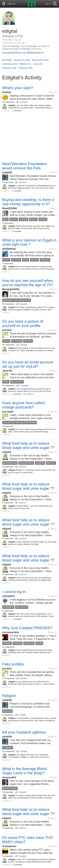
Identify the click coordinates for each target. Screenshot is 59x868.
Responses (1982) (40, 60)
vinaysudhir (9, 777)
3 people (23, 304)
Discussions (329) (22, 60)
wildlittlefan (9, 249)
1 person (23, 102)
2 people (22, 715)
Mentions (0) (25, 64)
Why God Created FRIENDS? (27, 628)
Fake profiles (13, 664)
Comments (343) (10, 64)
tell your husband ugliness (24, 732)
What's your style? (18, 88)
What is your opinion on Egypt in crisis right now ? (29, 242)
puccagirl (8, 412)
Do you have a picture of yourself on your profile (23, 323)
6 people (23, 678)
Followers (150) (9, 68)
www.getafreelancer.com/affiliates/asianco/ (23, 53)
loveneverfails (11, 632)
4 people (23, 345)
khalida (7, 92)
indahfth (7, 172)
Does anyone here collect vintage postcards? (24, 405)
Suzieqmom (9, 846)
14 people (24, 385)
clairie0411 (9, 596)
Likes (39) (38, 64)
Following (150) (25, 68)
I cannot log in (14, 592)
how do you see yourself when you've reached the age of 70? (28, 283)
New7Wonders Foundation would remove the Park (25, 166)
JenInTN (7, 371)
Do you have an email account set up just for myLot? (28, 364)
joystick (7, 330)
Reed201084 (10, 208)
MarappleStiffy (11, 289)
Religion (9, 696)
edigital (7, 452)
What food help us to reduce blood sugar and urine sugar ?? (28, 445)
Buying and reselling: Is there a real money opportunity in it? (28, 202)
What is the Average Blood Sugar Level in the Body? (24, 771)
